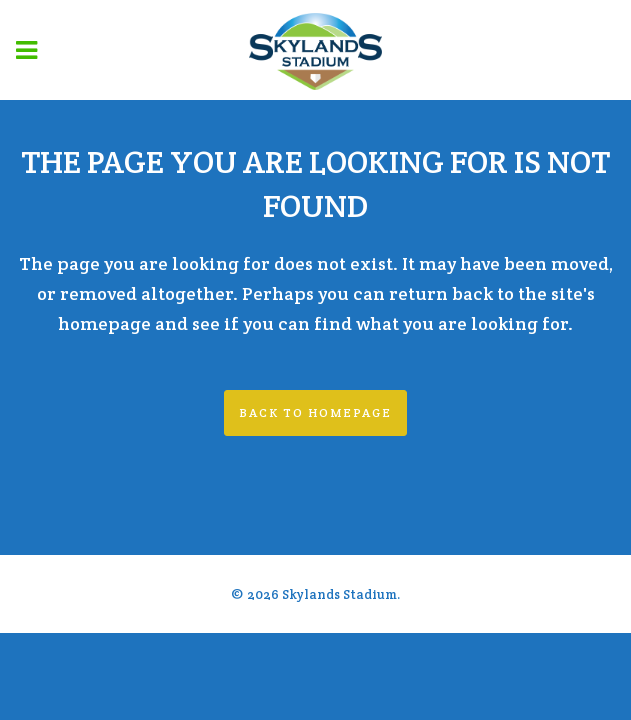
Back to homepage (315, 412)
